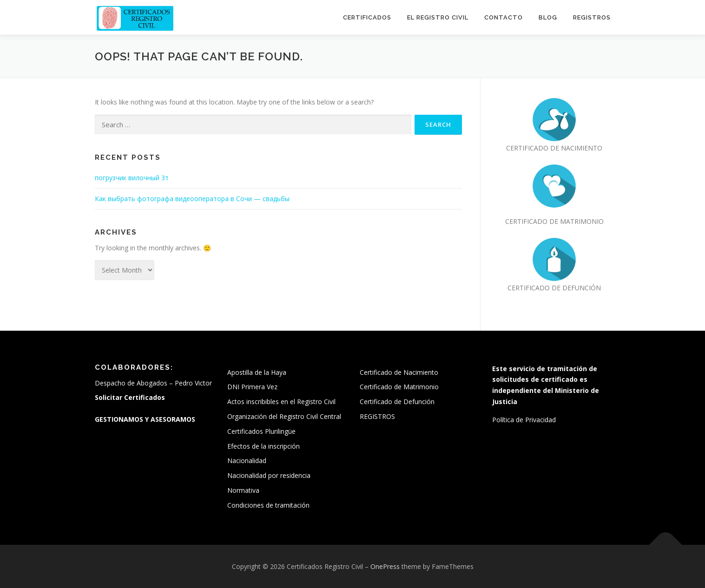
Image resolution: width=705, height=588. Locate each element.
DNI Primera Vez (252, 387)
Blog (548, 17)
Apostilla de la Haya (257, 372)
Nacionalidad (247, 461)
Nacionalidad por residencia (269, 475)
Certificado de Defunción (397, 402)
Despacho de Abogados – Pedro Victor (153, 383)
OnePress (385, 566)
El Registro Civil (438, 17)
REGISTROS (592, 17)
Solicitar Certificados (130, 397)
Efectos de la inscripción (264, 446)
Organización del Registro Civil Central (284, 416)
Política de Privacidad (524, 420)
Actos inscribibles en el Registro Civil (281, 402)
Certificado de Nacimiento (399, 372)
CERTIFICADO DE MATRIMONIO (554, 221)
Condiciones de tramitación (268, 505)
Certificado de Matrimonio (399, 387)
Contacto (504, 17)
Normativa (243, 490)
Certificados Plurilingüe (261, 431)
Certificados (367, 17)
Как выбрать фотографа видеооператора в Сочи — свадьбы (192, 199)
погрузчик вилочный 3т (132, 178)
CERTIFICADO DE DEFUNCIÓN (554, 288)
